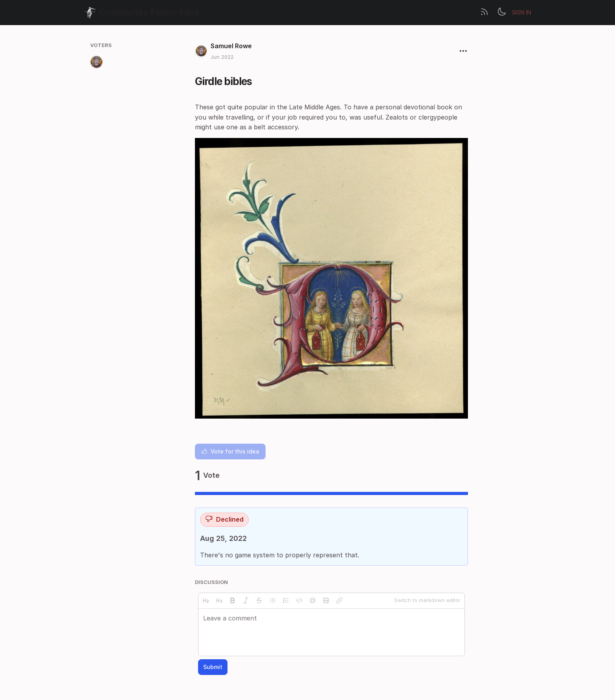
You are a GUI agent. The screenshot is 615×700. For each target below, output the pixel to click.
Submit (213, 667)
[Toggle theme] (502, 13)
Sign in (521, 12)
